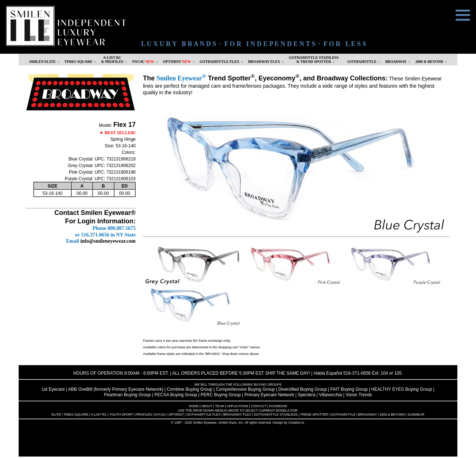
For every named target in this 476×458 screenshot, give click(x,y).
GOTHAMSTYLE (362, 62)
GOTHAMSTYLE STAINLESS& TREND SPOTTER (314, 60)
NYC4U (143, 62)
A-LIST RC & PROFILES (112, 60)
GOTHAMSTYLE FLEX (220, 62)
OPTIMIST (177, 62)
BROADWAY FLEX (264, 62)
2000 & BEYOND (429, 62)
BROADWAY (396, 62)
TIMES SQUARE (78, 62)
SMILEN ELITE (43, 62)
